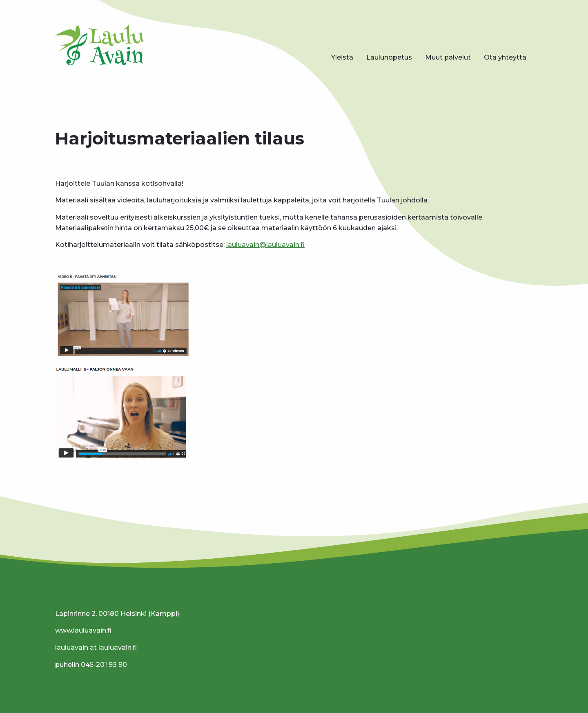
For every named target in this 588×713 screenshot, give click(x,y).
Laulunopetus (389, 57)
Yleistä (342, 57)
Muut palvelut (448, 57)
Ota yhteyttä (505, 57)
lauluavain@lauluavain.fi (265, 245)
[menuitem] (342, 58)
